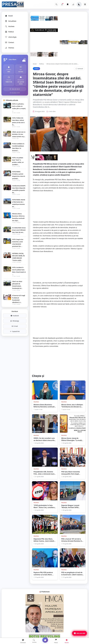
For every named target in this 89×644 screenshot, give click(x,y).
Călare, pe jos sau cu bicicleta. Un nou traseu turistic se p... (19, 134)
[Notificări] (62, 4)
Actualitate (11, 21)
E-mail (15, 326)
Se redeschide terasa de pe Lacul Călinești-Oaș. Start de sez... (19, 230)
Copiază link (15, 331)
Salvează (79, 69)
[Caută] (56, 4)
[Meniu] (85, 4)
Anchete (10, 26)
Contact (9, 42)
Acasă (9, 16)
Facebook (15, 316)
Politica (42, 64)
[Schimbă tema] (79, 4)
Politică (9, 32)
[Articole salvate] (68, 4)
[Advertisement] (59, 207)
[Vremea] (73, 4)
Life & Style (11, 37)
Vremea (9, 48)
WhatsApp (15, 321)
